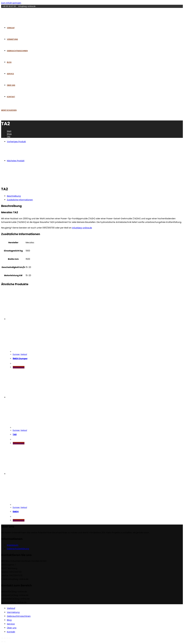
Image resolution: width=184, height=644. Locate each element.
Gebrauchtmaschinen (19, 616)
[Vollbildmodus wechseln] (5, 638)
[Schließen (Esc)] (10, 638)
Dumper (16, 354)
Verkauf (24, 354)
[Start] (9, 131)
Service (11, 624)
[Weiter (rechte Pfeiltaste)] (5, 642)
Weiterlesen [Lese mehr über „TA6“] (19, 443)
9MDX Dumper (20, 359)
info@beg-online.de (82, 228)
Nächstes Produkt (16, 161)
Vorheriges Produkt (16, 142)
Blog (9, 620)
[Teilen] (7, 638)
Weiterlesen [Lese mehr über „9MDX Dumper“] (19, 367)
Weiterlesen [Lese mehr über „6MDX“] (19, 520)
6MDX (16, 512)
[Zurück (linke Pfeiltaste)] (2, 642)
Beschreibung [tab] (14, 196)
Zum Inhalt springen (11, 3)
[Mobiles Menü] (9, 110)
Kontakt (11, 632)
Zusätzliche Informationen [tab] (20, 200)
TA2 (9, 136)
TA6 (15, 435)
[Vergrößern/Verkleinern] (2, 638)
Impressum (13, 545)
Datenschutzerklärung (18, 549)
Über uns (12, 628)
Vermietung (13, 612)
